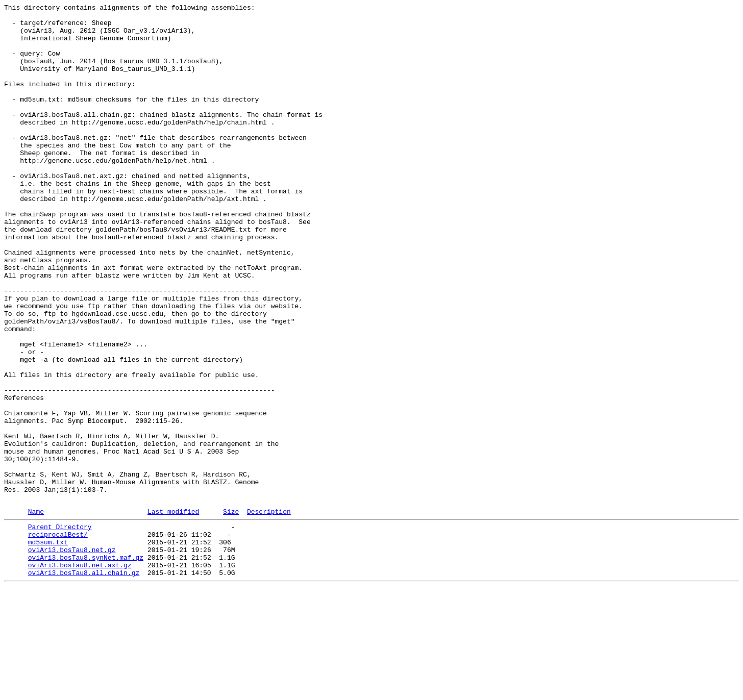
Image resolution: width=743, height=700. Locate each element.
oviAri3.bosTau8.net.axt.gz (80, 675)
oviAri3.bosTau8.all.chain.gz (84, 684)
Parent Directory (60, 629)
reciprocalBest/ (58, 638)
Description (269, 612)
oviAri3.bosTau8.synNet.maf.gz (86, 666)
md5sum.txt (48, 647)
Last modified (173, 612)
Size (231, 612)
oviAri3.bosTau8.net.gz (72, 657)
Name (36, 612)
